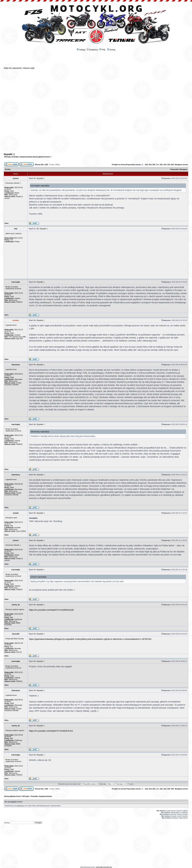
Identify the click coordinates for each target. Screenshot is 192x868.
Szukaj (111, 50)
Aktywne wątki (29, 68)
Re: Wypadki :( (39, 178)
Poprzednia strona (134, 165)
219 (150, 165)
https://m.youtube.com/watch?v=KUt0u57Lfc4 (51, 731)
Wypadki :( (9, 154)
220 (154, 165)
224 (169, 165)
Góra (6, 223)
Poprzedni (174, 169)
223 (165, 165)
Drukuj (8, 169)
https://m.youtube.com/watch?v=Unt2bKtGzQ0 (51, 610)
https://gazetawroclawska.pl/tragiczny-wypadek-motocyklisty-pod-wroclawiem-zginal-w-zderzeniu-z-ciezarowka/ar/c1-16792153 (90, 639)
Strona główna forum (41, 157)
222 (161, 165)
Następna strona (181, 165)
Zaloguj (81, 50)
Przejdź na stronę (119, 165)
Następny (184, 169)
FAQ (102, 50)
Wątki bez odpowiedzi (13, 68)
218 (146, 165)
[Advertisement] (96, 60)
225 (172, 165)
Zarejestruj (92, 50)
